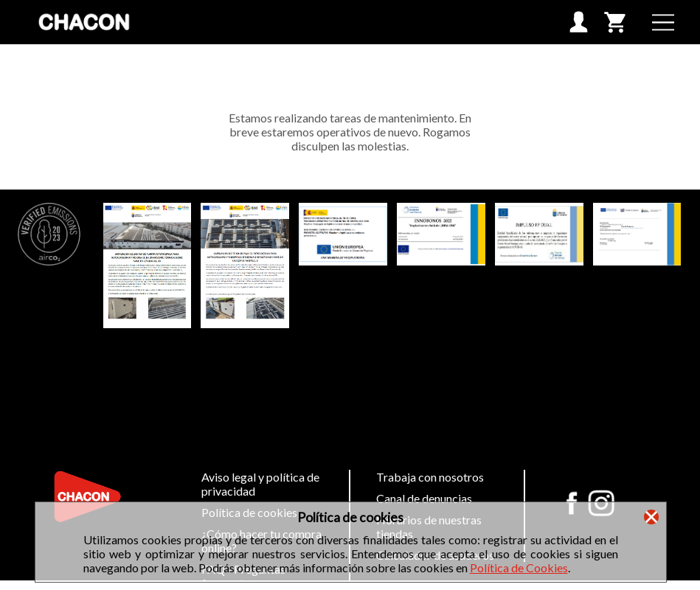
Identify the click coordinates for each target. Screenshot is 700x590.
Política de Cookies (519, 568)
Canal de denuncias (424, 498)
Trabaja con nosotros (430, 477)
